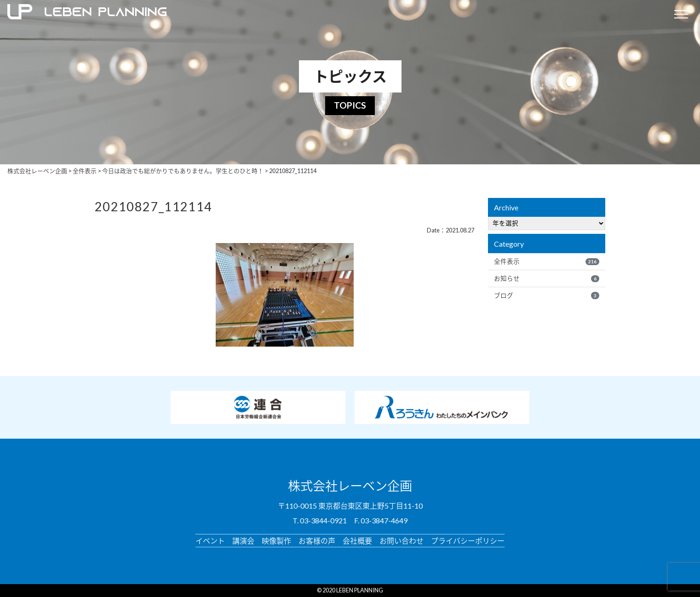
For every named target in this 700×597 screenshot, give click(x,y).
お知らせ (547, 278)
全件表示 (547, 261)
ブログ (547, 296)
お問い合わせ (402, 541)
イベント (210, 541)
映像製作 (276, 541)
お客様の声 (317, 541)
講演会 (243, 541)
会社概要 (357, 541)
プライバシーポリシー (468, 541)
